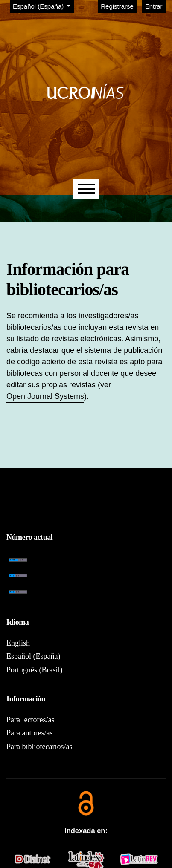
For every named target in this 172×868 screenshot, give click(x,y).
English (18, 643)
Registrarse (117, 6)
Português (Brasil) (34, 670)
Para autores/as (29, 733)
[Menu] (86, 189)
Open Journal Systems (45, 396)
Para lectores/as (30, 720)
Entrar (154, 6)
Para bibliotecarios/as (39, 747)
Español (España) (43, 6)
